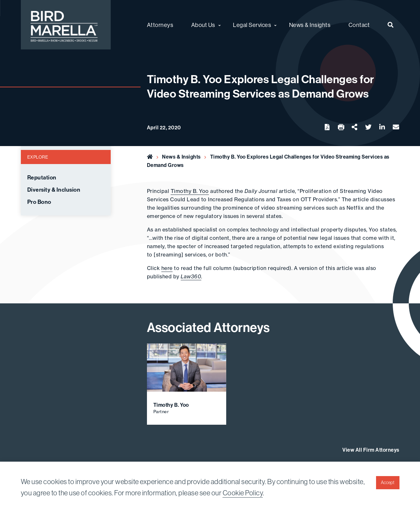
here (167, 268)
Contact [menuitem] (359, 25)
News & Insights (181, 157)
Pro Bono (39, 202)
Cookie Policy (243, 493)
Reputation (42, 178)
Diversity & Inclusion (54, 190)
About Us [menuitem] (203, 25)
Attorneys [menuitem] (160, 25)
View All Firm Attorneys (371, 450)
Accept (388, 483)
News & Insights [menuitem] (310, 25)
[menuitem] (391, 25)
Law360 (191, 276)
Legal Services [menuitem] (252, 25)
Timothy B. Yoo (190, 191)
